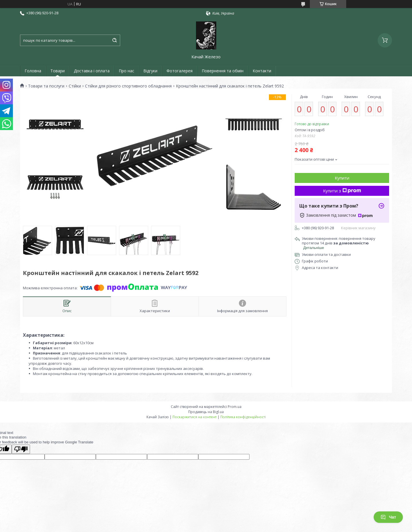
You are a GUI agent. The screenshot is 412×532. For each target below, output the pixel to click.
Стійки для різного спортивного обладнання (128, 86)
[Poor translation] (21, 449)
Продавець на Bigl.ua (206, 412)
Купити (342, 178)
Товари (58, 71)
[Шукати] (114, 40)
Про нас (126, 71)
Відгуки (150, 71)
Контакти (262, 71)
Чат (388, 517)
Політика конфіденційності (243, 417)
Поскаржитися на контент (195, 417)
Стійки (75, 86)
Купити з (342, 191)
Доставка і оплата (92, 71)
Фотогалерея (180, 71)
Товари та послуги (46, 86)
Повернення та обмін (223, 71)
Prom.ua (235, 407)
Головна (33, 71)
